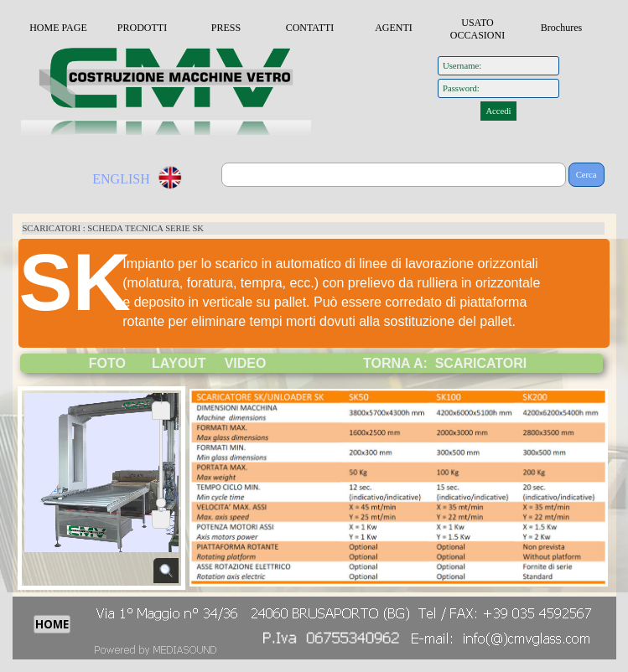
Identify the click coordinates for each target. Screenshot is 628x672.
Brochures (561, 28)
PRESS (226, 28)
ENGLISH (121, 179)
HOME (52, 624)
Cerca (586, 175)
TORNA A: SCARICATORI (445, 363)
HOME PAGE (58, 28)
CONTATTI (310, 28)
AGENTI (394, 28)
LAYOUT (179, 363)
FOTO (107, 363)
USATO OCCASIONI (477, 29)
